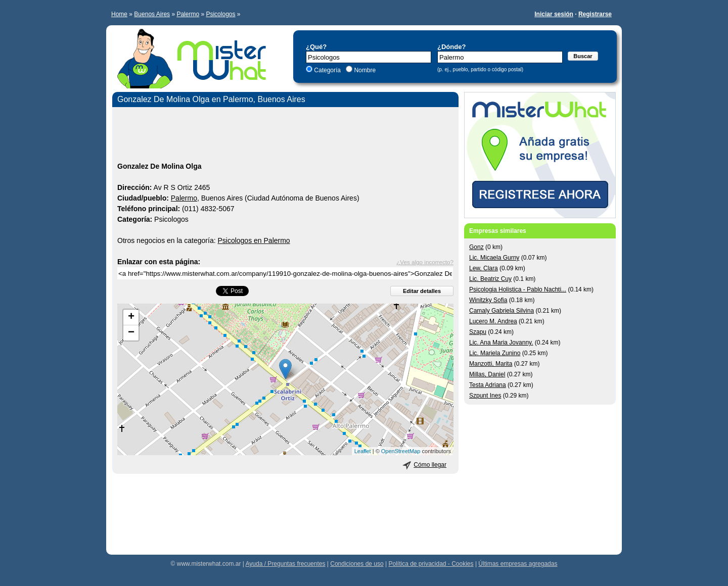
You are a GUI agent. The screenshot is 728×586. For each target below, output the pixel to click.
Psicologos (220, 14)
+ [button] (131, 317)
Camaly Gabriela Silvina (502, 311)
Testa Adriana (488, 385)
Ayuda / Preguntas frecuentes (286, 564)
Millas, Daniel (487, 374)
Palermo (188, 14)
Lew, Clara (484, 268)
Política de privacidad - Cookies (431, 564)
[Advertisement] (285, 136)
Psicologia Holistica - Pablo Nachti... (518, 289)
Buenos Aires (152, 14)
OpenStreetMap (401, 451)
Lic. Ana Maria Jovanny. (501, 343)
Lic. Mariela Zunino (495, 353)
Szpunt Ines (485, 396)
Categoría (327, 70)
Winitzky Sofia (488, 300)
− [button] (131, 333)
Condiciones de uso (357, 564)
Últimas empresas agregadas (518, 564)
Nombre (364, 70)
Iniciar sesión (554, 14)
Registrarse (595, 14)
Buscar (583, 56)
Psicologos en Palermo (254, 240)
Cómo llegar (430, 465)
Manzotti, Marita (491, 364)
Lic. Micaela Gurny (494, 258)
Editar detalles (422, 291)
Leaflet (363, 451)
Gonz (476, 247)
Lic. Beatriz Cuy (490, 279)
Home (119, 14)
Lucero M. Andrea (493, 321)
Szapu (478, 332)
